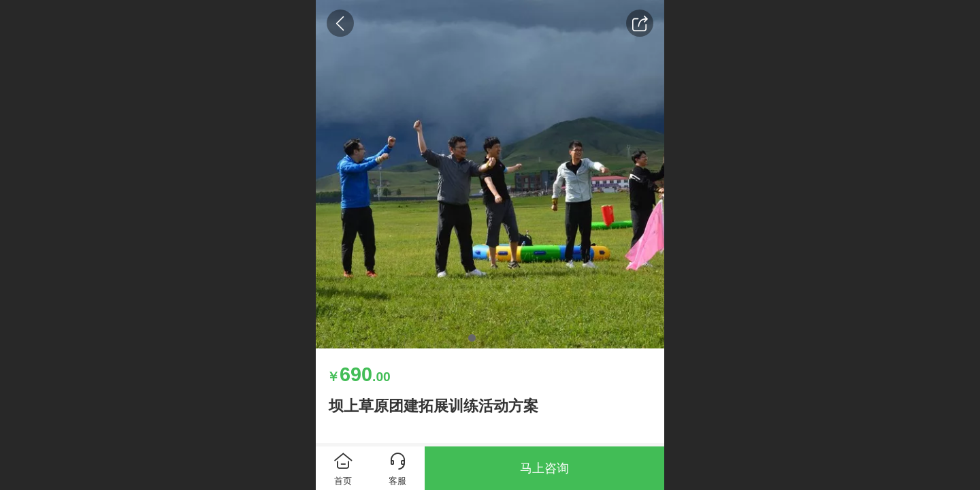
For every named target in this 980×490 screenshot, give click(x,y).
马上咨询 (544, 468)
